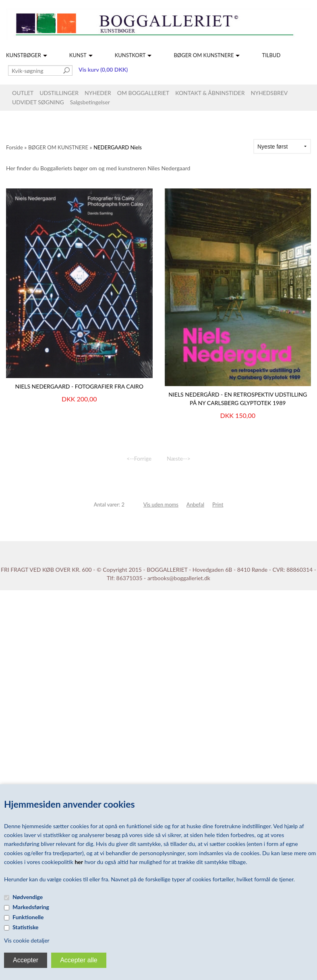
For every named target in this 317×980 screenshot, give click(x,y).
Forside (15, 147)
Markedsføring (31, 907)
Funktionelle (28, 917)
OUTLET (23, 93)
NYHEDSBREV (269, 93)
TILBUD (271, 55)
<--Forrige (139, 458)
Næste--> (179, 458)
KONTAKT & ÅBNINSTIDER (210, 93)
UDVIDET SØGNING (38, 102)
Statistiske (26, 927)
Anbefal (195, 504)
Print (218, 504)
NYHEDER (98, 93)
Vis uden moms (161, 504)
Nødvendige (28, 897)
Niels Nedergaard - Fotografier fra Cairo (79, 386)
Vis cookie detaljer (27, 940)
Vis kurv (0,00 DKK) (103, 69)
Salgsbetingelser (90, 102)
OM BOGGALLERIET (143, 93)
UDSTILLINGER (59, 93)
